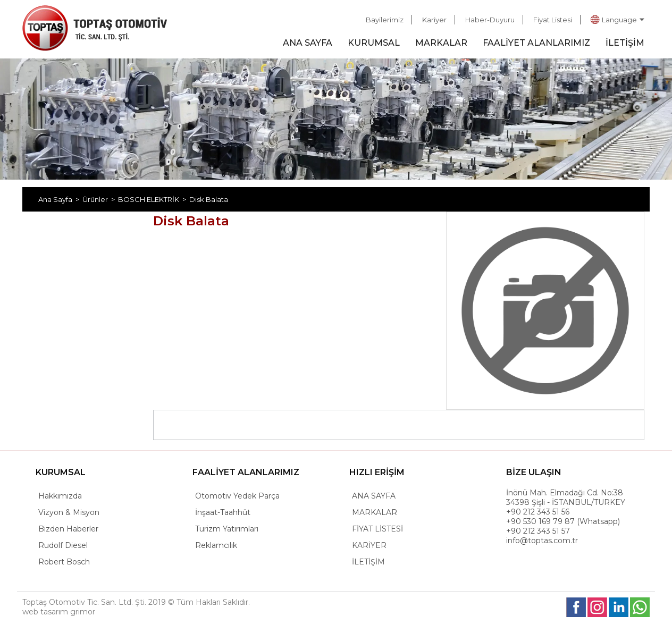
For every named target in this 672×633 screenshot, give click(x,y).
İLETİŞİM (625, 43)
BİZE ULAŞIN (534, 472)
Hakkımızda (60, 496)
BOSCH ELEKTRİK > (154, 199)
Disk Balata (209, 199)
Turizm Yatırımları (227, 529)
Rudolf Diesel (63, 545)
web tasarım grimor (59, 612)
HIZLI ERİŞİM (377, 472)
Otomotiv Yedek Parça (237, 496)
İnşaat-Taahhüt (223, 512)
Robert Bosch (64, 562)
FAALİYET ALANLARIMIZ (536, 43)
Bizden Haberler (68, 529)
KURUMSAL (374, 43)
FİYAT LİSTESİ (377, 529)
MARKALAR (441, 43)
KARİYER (369, 545)
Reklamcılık (216, 545)
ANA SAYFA (308, 43)
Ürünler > (100, 199)
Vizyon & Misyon (69, 512)
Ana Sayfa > (60, 199)
